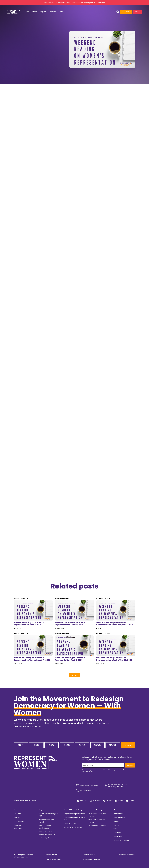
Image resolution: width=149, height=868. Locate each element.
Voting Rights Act (70, 824)
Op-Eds (116, 825)
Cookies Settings (89, 855)
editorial (112, 279)
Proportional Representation (74, 814)
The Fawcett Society (85, 189)
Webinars (117, 833)
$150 (82, 745)
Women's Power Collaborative (45, 827)
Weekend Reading (120, 817)
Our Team (17, 814)
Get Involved (126, 12)
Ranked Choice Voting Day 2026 (48, 815)
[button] (27, 12)
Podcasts (117, 821)
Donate (137, 12)
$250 (97, 745)
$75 (51, 745)
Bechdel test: (77, 486)
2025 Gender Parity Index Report (98, 815)
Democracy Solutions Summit (47, 821)
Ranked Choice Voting (73, 810)
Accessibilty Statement (92, 859)
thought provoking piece (59, 375)
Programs (43, 810)
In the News (118, 836)
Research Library (95, 810)
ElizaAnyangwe (38, 375)
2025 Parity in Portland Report (97, 821)
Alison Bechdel (51, 483)
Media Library (118, 814)
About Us (17, 810)
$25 (21, 745)
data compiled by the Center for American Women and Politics (74, 94)
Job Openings (19, 821)
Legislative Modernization (73, 827)
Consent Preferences (127, 855)
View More (75, 675)
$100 (67, 745)
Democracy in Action (121, 840)
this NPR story (84, 110)
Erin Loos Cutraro (97, 441)
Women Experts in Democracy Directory (47, 833)
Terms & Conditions (54, 859)
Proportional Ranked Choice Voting (74, 819)
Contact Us (18, 829)
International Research (97, 826)
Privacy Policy (52, 855)
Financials (17, 825)
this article (100, 189)
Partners (17, 817)
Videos (116, 829)
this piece (77, 483)
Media (116, 810)
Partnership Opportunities (48, 838)
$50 (36, 745)
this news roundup (62, 344)
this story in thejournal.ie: (51, 242)
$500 (113, 745)
